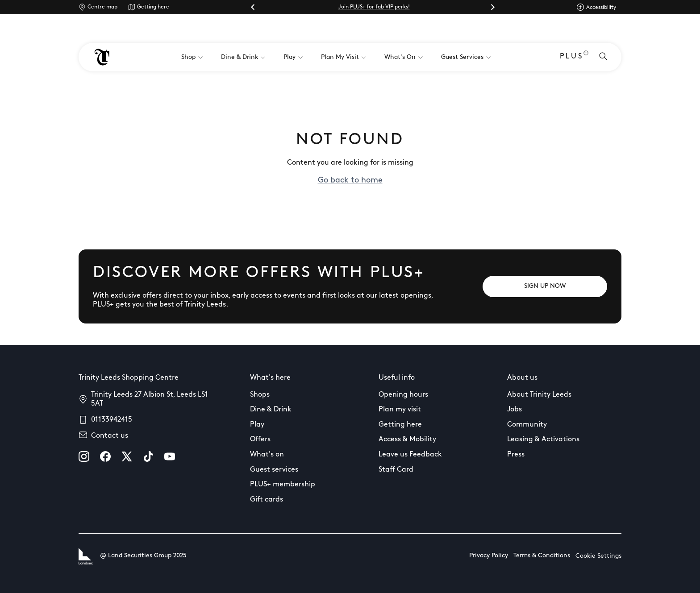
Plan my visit (400, 410)
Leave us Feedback (410, 455)
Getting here (153, 7)
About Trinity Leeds (539, 395)
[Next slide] (492, 7)
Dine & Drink (271, 410)
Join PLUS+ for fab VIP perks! (374, 7)
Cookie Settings (598, 556)
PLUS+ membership (283, 485)
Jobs (515, 410)
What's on (267, 455)
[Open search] (603, 57)
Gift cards (267, 500)
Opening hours (403, 395)
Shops (260, 395)
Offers (260, 440)
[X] (127, 456)
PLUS (574, 57)
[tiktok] (148, 456)
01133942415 (112, 420)
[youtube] (170, 456)
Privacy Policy (489, 556)
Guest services (274, 470)
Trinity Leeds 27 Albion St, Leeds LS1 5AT (150, 399)
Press (516, 455)
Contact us (110, 436)
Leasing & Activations (543, 440)
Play (257, 425)
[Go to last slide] (253, 7)
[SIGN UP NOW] (545, 286)
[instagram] (84, 456)
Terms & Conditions (542, 556)
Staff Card (396, 470)
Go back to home (350, 180)
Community (527, 425)
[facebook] (105, 456)
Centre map (102, 7)
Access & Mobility (407, 440)
